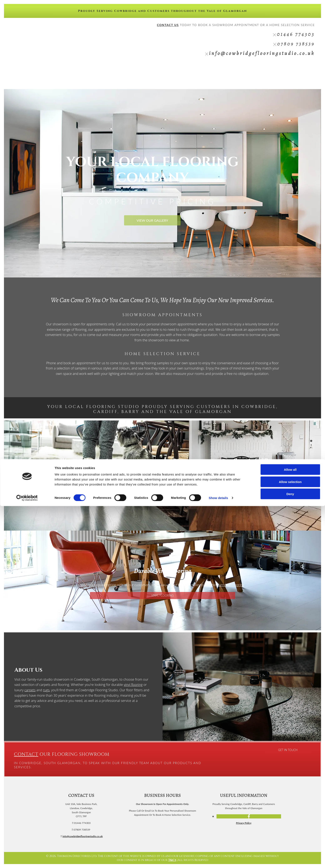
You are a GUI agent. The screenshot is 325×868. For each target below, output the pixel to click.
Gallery (288, 67)
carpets (30, 690)
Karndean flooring (231, 585)
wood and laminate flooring (78, 475)
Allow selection (290, 844)
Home (184, 67)
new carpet (238, 475)
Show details (219, 860)
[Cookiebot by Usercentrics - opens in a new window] (27, 860)
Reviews (274, 67)
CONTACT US (168, 25)
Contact (26, 754)
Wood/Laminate (202, 67)
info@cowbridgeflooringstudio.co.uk (262, 53)
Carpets (221, 67)
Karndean (248, 67)
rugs (279, 480)
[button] (152, 220)
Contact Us (305, 67)
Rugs (261, 67)
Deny (290, 856)
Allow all (290, 831)
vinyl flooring (133, 685)
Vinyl (234, 67)
